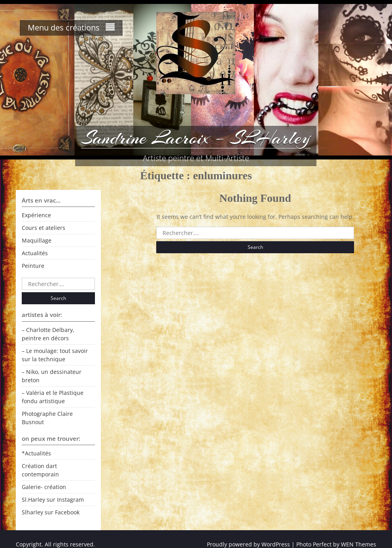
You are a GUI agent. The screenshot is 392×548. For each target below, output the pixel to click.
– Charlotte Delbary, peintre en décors (48, 334)
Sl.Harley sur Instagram (53, 500)
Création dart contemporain (40, 470)
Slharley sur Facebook (51, 512)
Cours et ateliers (44, 228)
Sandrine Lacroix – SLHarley (196, 138)
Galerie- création (44, 487)
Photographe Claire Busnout (47, 418)
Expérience (36, 215)
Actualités (35, 253)
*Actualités (36, 453)
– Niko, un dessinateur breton (52, 376)
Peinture (33, 266)
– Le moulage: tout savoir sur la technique (55, 355)
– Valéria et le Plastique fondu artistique (53, 397)
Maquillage (37, 240)
